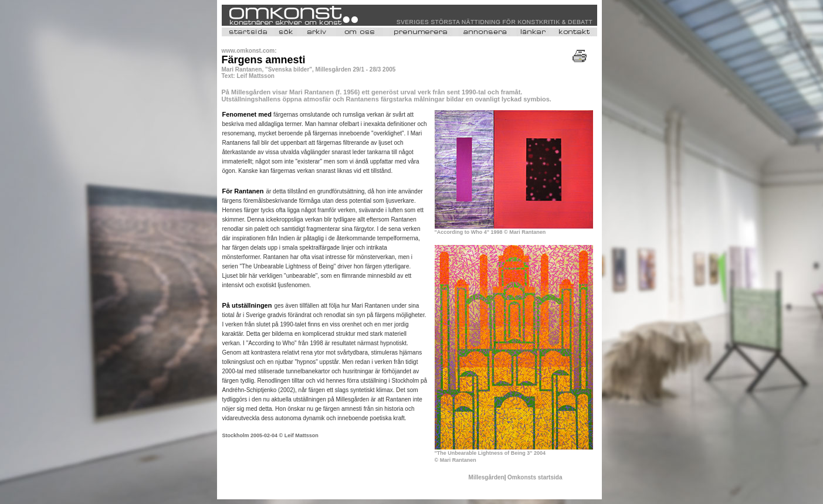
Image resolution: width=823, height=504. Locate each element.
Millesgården (487, 477)
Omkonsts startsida (535, 477)
